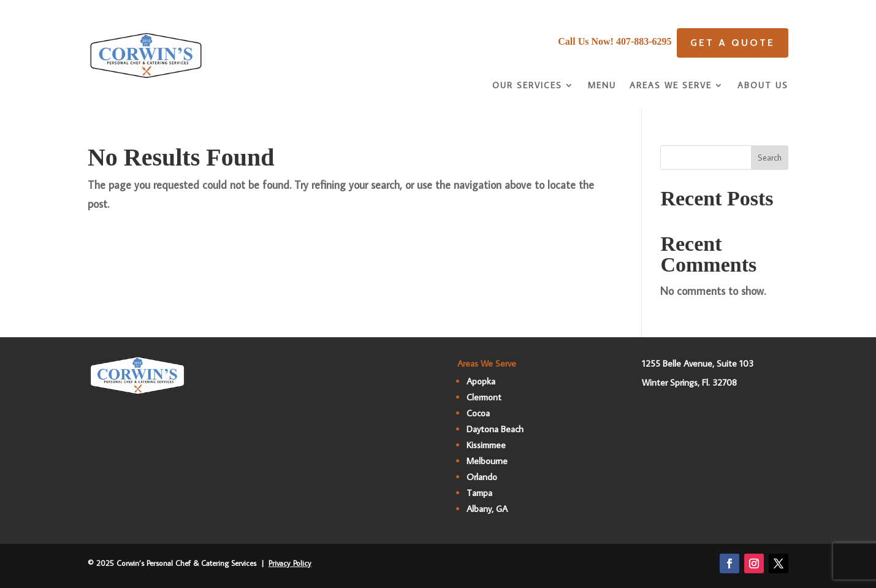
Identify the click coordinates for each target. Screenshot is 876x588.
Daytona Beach (495, 429)
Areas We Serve (671, 86)
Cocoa (478, 413)
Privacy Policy (290, 563)
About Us (763, 86)
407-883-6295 (644, 41)
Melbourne (487, 461)
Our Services (527, 86)
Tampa (479, 493)
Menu (602, 86)
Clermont (484, 397)
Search (770, 158)
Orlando (482, 477)
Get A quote (733, 43)
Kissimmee (486, 445)
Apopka (481, 381)
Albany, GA (487, 509)
